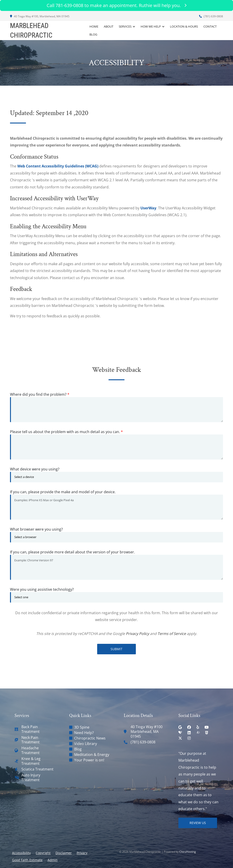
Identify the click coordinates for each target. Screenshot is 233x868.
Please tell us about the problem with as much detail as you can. (66, 432)
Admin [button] (53, 860)
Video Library (86, 744)
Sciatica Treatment (37, 769)
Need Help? (84, 733)
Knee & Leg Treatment (31, 761)
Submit (116, 649)
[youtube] (207, 727)
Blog (93, 34)
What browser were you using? (36, 529)
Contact (210, 26)
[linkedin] (189, 733)
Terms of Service (172, 634)
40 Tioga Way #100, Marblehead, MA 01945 (40, 16)
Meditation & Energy (92, 755)
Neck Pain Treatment (30, 740)
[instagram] (189, 738)
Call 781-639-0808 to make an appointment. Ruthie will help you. (116, 5)
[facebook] (189, 727)
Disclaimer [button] (64, 853)
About (109, 26)
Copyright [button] (43, 853)
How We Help (151, 26)
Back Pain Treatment (30, 729)
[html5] (207, 733)
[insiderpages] (198, 733)
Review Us (198, 823)
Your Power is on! (89, 760)
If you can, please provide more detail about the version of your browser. (72, 552)
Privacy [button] (82, 853)
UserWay (148, 208)
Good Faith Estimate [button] (27, 860)
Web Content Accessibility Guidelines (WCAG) (58, 166)
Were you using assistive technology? (42, 589)
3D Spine (82, 727)
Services (125, 26)
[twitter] (180, 738)
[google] (180, 727)
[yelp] (198, 727)
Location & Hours (184, 26)
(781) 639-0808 (211, 16)
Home (94, 26)
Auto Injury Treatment (31, 778)
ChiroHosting (188, 852)
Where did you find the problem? (40, 394)
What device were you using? (35, 469)
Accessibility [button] (21, 853)
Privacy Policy (137, 634)
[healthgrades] (180, 733)
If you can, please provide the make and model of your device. (63, 492)
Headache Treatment (30, 750)
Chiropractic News (90, 738)
